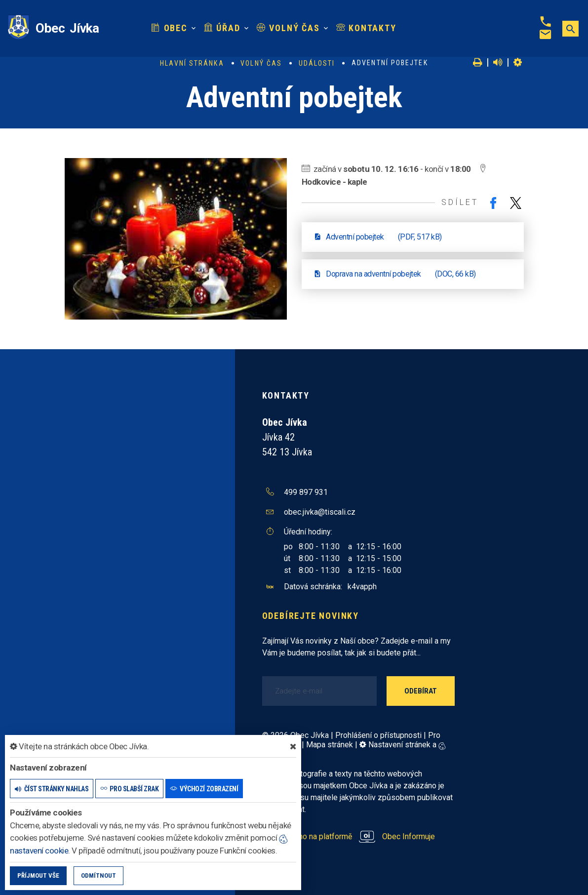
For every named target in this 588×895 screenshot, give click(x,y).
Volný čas (288, 28)
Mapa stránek (330, 745)
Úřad (222, 28)
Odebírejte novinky (311, 616)
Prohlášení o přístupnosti (378, 735)
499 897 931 (306, 492)
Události (317, 63)
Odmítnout (98, 875)
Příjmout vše (38, 875)
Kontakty (366, 28)
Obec (169, 28)
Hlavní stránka (192, 63)
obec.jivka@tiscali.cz (320, 512)
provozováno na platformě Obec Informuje (349, 836)
